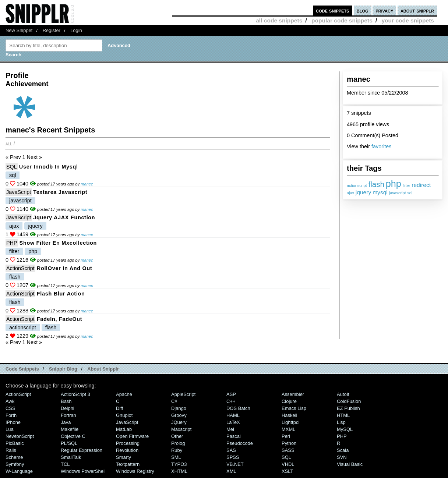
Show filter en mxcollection (58, 243)
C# (174, 401)
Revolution (127, 450)
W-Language (19, 471)
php (394, 184)
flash (376, 184)
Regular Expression (82, 450)
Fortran (68, 415)
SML (176, 457)
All (9, 144)
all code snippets (279, 20)
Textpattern (128, 464)
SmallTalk (71, 457)
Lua (10, 429)
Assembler (293, 394)
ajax (350, 193)
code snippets (333, 10)
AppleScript (183, 394)
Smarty (124, 457)
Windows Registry (135, 471)
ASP (231, 394)
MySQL (345, 429)
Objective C (73, 436)
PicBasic (15, 443)
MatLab (124, 429)
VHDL (288, 464)
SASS (288, 450)
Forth (11, 415)
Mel (230, 429)
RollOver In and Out (65, 268)
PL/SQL (69, 443)
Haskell (289, 415)
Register (52, 30)
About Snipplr (103, 369)
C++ (231, 401)
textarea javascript (60, 192)
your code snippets (408, 20)
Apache (124, 394)
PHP (12, 243)
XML (231, 471)
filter (406, 185)
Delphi (68, 408)
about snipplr (417, 10)
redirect (421, 185)
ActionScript (20, 268)
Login (76, 30)
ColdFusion (349, 401)
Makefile (70, 429)
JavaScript (19, 192)
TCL (65, 464)
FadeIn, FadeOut (60, 319)
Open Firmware (132, 436)
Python (289, 443)
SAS (231, 450)
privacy (384, 10)
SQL (12, 167)
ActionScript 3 (75, 394)
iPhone (13, 422)
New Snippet (19, 30)
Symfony (15, 464)
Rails (11, 450)
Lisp (341, 422)
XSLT (287, 471)
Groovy (179, 415)
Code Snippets (22, 369)
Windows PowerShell (83, 471)
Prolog (178, 443)
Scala (343, 450)
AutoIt (343, 394)
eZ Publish (348, 408)
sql (410, 193)
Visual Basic (350, 464)
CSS (10, 408)
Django (179, 408)
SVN (342, 457)
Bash (66, 401)
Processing (128, 443)
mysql (380, 192)
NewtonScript (20, 436)
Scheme (14, 457)
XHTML (179, 471)
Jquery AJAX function (64, 217)
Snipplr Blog (63, 369)
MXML (288, 429)
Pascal (234, 436)
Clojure (289, 401)
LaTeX (233, 422)
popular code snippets (342, 20)
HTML (343, 415)
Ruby (177, 450)
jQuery (179, 422)
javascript (398, 193)
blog (363, 10)
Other (177, 436)
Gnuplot (124, 415)
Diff (119, 408)
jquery (363, 192)
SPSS (233, 457)
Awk (10, 401)
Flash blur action (61, 294)
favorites (381, 146)
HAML (233, 415)
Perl (286, 436)
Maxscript (181, 429)
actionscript (357, 185)
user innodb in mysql (49, 167)
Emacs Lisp (294, 408)
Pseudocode (240, 443)
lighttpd (290, 422)
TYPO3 (179, 464)
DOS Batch (238, 408)
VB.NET (235, 464)
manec (87, 184)
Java (66, 422)
